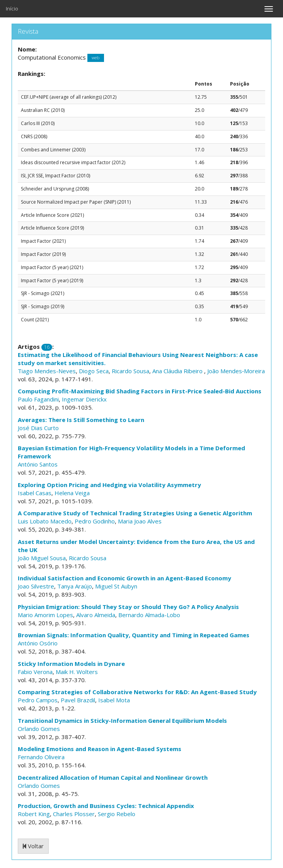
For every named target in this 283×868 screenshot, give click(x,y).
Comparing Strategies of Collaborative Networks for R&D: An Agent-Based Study (137, 692)
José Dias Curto (38, 428)
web (95, 58)
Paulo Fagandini (38, 399)
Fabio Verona (35, 672)
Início (12, 9)
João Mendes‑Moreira (236, 371)
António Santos (38, 464)
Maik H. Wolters (77, 672)
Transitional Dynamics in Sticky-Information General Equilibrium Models (122, 720)
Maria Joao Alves (140, 521)
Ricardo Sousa (130, 371)
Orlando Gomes (39, 729)
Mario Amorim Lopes (45, 615)
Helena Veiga (72, 493)
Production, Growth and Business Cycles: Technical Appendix (106, 806)
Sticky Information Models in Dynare (71, 664)
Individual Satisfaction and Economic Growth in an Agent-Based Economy (124, 578)
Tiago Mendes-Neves (47, 371)
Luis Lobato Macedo (45, 521)
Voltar (33, 846)
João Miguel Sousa (42, 558)
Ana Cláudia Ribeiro (178, 371)
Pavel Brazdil (78, 700)
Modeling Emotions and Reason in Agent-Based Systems (100, 749)
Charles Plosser (74, 814)
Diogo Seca (94, 371)
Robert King (34, 814)
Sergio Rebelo (117, 814)
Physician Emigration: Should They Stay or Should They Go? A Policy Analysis (128, 607)
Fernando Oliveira (41, 757)
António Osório (38, 643)
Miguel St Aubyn (116, 586)
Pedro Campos (38, 700)
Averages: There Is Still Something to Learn (81, 420)
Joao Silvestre (36, 586)
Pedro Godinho (95, 521)
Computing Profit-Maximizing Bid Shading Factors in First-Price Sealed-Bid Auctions (140, 391)
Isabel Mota (114, 700)
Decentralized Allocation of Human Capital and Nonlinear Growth (113, 777)
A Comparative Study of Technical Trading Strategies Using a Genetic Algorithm (135, 513)
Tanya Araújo (75, 586)
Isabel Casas (35, 493)
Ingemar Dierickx (84, 399)
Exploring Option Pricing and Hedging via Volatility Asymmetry (109, 485)
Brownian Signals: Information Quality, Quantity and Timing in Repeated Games (134, 635)
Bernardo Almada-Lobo (149, 615)
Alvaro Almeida (96, 615)
